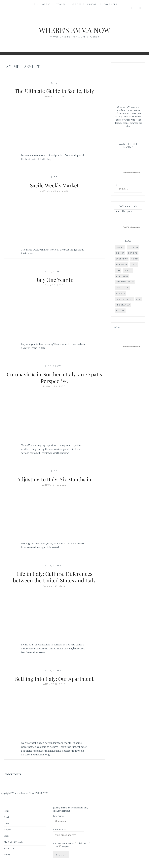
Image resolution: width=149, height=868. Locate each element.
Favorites (111, 4)
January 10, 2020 (54, 485)
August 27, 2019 (54, 586)
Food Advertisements (130, 173)
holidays (122, 265)
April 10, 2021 (54, 96)
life (118, 270)
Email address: (60, 830)
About (47, 4)
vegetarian (123, 305)
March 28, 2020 (54, 386)
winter (120, 311)
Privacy (7, 855)
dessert (133, 247)
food (135, 259)
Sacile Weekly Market (54, 185)
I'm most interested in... (64, 843)
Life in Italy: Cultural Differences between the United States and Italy (54, 577)
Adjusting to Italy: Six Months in (54, 479)
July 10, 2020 (54, 285)
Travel (61, 4)
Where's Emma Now (75, 30)
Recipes (76, 4)
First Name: (58, 816)
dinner (120, 253)
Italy (134, 265)
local (128, 270)
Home (35, 4)
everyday (122, 259)
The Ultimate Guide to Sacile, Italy (54, 91)
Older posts (12, 774)
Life (54, 83)
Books (7, 836)
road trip (122, 288)
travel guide (124, 299)
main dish (122, 276)
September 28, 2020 (54, 191)
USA (139, 299)
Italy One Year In (54, 280)
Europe (133, 253)
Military (93, 4)
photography (125, 282)
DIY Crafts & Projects (13, 842)
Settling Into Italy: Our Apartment (54, 679)
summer (121, 293)
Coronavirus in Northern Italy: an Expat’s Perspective (54, 378)
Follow (117, 327)
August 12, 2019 (54, 684)
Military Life (9, 848)
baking (120, 247)
